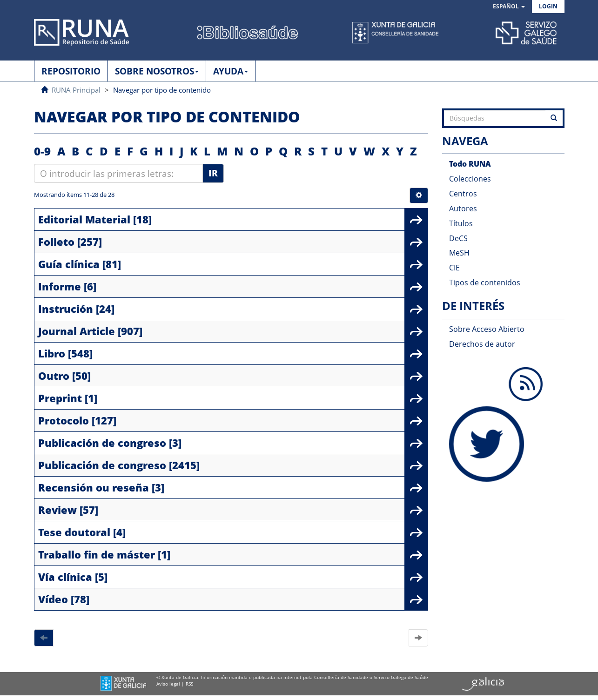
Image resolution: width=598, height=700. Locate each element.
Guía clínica (69, 264)
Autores (463, 209)
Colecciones (470, 179)
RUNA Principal (76, 90)
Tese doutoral (74, 532)
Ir (213, 173)
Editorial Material (84, 219)
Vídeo (53, 599)
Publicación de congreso (102, 443)
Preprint (60, 398)
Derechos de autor (482, 344)
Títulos (461, 223)
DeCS (458, 238)
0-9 (42, 151)
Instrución (66, 309)
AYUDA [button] (231, 71)
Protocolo (64, 420)
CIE (454, 268)
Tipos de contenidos (485, 283)
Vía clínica (65, 577)
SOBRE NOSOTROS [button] (157, 71)
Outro (54, 376)
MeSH (459, 253)
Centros (463, 194)
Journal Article (77, 331)
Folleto (56, 242)
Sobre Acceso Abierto (487, 329)
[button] (509, 7)
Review (57, 510)
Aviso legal (168, 684)
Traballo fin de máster (97, 554)
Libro (52, 353)
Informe (60, 286)
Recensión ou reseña (94, 487)
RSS (189, 684)
